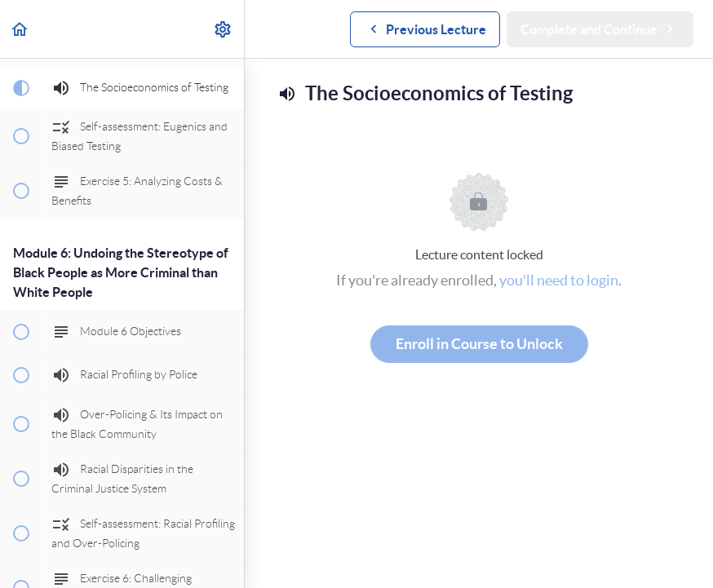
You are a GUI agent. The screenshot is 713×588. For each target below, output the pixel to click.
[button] (20, 29)
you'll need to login (559, 280)
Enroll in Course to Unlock (479, 344)
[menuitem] (224, 29)
